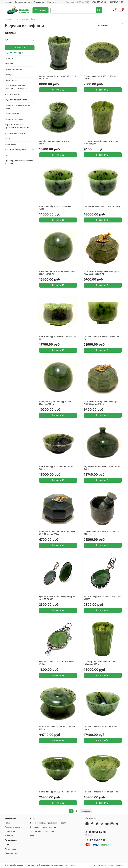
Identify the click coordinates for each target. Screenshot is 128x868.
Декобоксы (10, 64)
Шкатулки (10, 75)
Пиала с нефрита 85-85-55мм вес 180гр (102, 206)
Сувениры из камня (14, 119)
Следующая (86, 811)
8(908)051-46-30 (99, 2)
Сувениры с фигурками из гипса (17, 107)
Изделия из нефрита (15, 53)
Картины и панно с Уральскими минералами (17, 126)
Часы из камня (12, 114)
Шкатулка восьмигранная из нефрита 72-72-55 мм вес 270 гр (102, 273)
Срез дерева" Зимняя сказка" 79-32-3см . (19, 162)
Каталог (9, 2)
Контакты (52, 2)
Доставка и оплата (23, 2)
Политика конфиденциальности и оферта (48, 823)
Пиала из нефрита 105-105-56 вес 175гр (57, 792)
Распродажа (11, 144)
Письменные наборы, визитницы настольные (16, 87)
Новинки (9, 58)
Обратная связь (12, 853)
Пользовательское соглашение (43, 827)
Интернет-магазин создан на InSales (107, 865)
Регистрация (10, 849)
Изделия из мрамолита (16, 100)
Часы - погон (11, 80)
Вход (7, 845)
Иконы (8, 139)
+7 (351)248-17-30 (95, 840)
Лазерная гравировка (15, 150)
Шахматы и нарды (14, 69)
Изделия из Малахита (15, 133)
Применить (20, 48)
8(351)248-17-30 (116, 2)
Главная (9, 19)
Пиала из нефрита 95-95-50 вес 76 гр (101, 792)
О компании (39, 2)
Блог (32, 836)
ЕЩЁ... (8, 155)
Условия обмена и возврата (42, 831)
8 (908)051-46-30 (96, 832)
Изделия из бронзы (14, 94)
